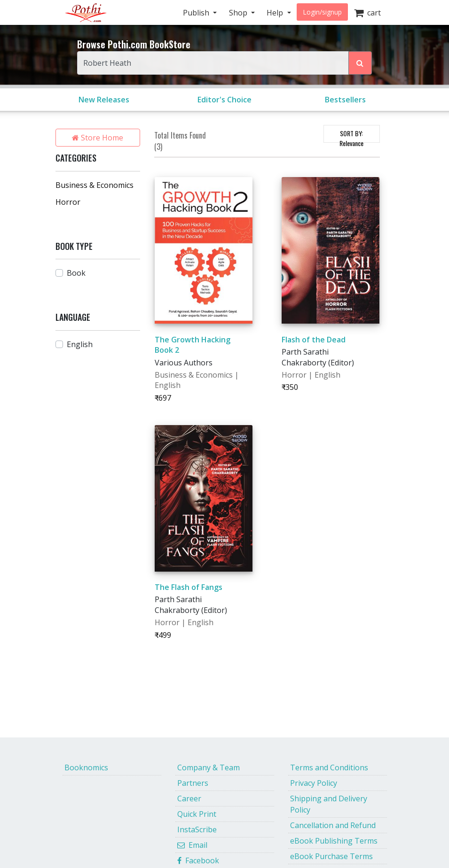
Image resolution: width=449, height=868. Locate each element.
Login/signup (322, 12)
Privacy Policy (314, 783)
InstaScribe (197, 829)
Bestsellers (345, 100)
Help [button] (276, 13)
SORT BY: (351, 136)
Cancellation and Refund (333, 825)
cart (367, 13)
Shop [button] (239, 13)
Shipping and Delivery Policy (329, 804)
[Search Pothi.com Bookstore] (360, 63)
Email (192, 845)
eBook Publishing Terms (334, 841)
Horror (68, 202)
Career (189, 798)
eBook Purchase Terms (331, 856)
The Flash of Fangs (189, 587)
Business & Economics (95, 185)
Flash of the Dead (314, 340)
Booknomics (86, 767)
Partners (193, 783)
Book (76, 273)
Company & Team (209, 767)
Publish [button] (197, 13)
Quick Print (197, 814)
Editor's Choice (224, 100)
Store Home (98, 138)
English (80, 344)
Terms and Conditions (329, 767)
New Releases (104, 100)
